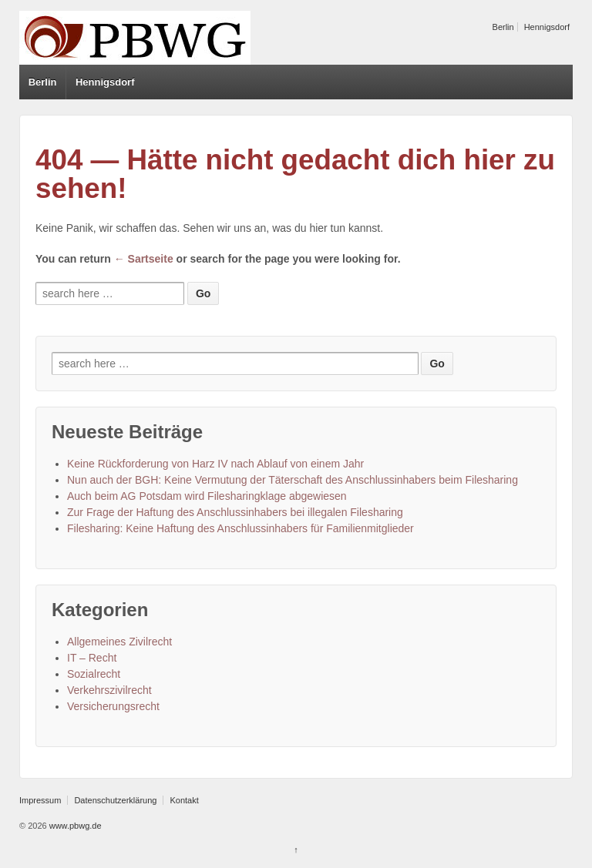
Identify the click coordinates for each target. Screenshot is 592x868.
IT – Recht (92, 658)
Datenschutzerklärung (115, 800)
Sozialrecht (94, 674)
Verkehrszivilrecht (109, 690)
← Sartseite (144, 259)
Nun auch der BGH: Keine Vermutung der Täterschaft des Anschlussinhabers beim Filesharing (293, 480)
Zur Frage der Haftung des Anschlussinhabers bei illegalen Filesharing (235, 512)
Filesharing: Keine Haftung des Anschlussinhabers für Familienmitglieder (240, 528)
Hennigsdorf (547, 27)
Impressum (40, 800)
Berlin (503, 27)
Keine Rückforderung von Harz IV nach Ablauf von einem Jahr (215, 464)
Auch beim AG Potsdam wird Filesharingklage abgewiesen (207, 496)
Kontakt (184, 800)
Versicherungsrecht (113, 706)
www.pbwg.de (74, 826)
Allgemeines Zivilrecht (119, 642)
